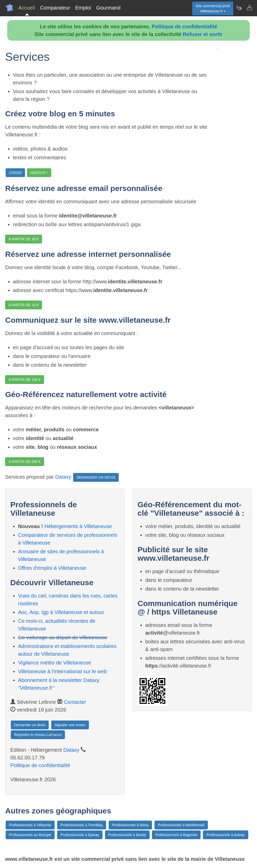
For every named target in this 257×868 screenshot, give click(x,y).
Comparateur (55, 8)
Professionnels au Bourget (30, 835)
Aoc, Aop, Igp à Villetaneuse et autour (61, 612)
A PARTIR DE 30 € (24, 239)
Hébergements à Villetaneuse (78, 526)
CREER (15, 173)
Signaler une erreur (70, 725)
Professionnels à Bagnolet (176, 835)
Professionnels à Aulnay (225, 835)
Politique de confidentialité (184, 27)
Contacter (75, 702)
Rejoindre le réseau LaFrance (38, 735)
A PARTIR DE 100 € (25, 380)
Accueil (27, 8)
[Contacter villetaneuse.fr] (249, 8)
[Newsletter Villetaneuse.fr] (239, 8)
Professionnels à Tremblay (82, 825)
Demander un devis (30, 725)
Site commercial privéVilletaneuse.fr (213, 8)
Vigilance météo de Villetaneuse (55, 663)
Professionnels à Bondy (127, 835)
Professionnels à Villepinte (30, 825)
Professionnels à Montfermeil (181, 825)
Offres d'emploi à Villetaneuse (52, 568)
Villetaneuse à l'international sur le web (62, 671)
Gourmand (108, 8)
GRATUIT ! (39, 173)
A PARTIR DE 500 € (25, 462)
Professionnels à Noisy (130, 825)
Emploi (83, 8)
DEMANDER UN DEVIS (96, 477)
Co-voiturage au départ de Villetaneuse (63, 637)
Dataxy (63, 477)
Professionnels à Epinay (80, 835)
